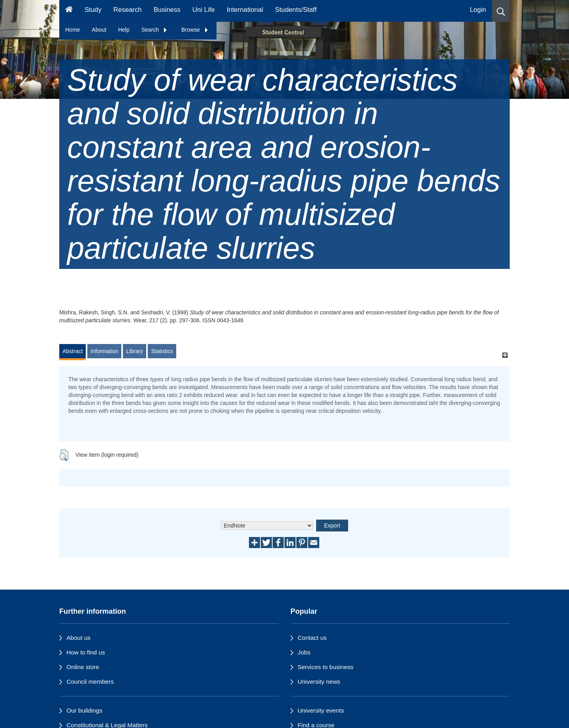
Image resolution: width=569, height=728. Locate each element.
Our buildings (84, 710)
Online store (83, 667)
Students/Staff (296, 10)
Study (93, 10)
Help (124, 30)
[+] (505, 355)
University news (319, 682)
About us (78, 638)
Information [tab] (104, 351)
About (99, 30)
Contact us (312, 638)
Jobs (304, 652)
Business (167, 10)
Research (128, 10)
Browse (195, 30)
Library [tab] (135, 351)
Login (478, 10)
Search (154, 30)
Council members (90, 682)
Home (73, 30)
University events (321, 710)
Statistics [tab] (162, 351)
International (245, 10)
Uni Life (204, 10)
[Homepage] (69, 11)
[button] (501, 11)
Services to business (325, 667)
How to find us (86, 652)
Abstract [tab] (73, 351)
